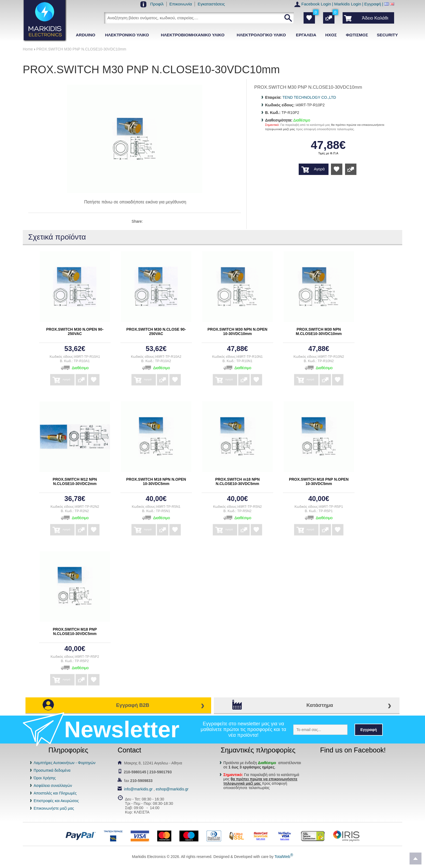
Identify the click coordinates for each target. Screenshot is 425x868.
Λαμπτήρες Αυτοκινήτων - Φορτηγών (65, 763)
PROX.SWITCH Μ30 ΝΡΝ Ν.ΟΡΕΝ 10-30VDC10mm (238, 331)
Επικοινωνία (181, 4)
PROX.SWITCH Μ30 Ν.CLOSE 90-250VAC (156, 331)
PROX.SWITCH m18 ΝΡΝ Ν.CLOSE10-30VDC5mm (237, 481)
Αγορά (319, 169)
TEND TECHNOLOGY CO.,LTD (309, 97)
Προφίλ (157, 4)
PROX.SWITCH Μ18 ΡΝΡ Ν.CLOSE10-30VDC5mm (75, 631)
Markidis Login (348, 4)
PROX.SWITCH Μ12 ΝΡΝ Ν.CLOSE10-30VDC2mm (75, 481)
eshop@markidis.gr (172, 789)
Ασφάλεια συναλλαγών (53, 786)
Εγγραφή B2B (133, 705)
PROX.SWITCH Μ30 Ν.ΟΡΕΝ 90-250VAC (75, 331)
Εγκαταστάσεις (211, 4)
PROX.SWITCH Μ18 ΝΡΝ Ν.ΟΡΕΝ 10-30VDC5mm (156, 481)
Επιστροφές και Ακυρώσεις (56, 801)
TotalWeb (284, 857)
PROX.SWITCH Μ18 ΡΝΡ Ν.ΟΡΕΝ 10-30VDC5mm (319, 481)
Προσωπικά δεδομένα (52, 770)
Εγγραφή (373, 4)
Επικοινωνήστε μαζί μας (54, 808)
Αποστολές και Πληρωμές (55, 793)
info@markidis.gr (138, 789)
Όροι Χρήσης (45, 778)
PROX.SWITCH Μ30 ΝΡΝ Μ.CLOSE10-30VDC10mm (319, 331)
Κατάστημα (320, 705)
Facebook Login (316, 4)
